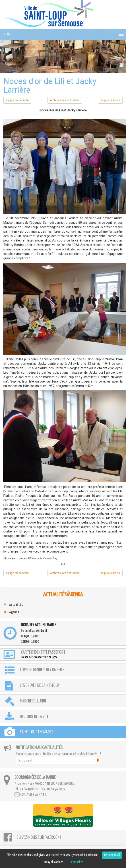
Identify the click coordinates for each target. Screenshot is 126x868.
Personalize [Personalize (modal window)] (76, 862)
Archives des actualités (65, 100)
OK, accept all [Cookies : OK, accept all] (112, 855)
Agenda (14, 612)
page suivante (110, 100)
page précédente (17, 100)
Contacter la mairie (31, 794)
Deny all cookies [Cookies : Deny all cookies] (54, 862)
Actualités (16, 605)
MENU (7, 34)
